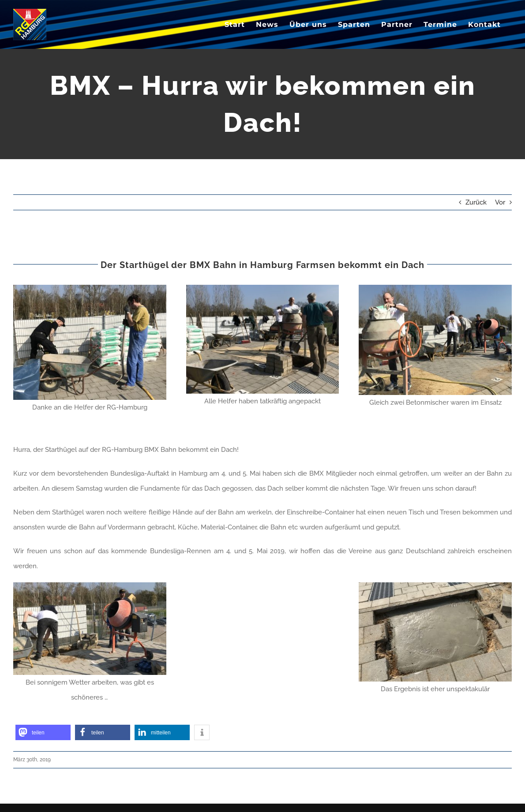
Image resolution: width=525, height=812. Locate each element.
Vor (500, 202)
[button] (43, 732)
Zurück (476, 202)
